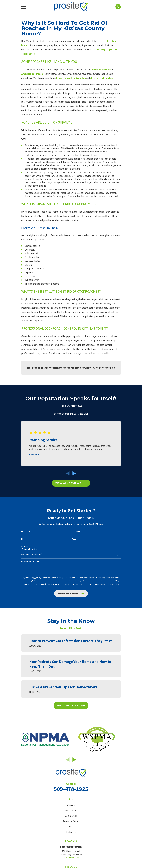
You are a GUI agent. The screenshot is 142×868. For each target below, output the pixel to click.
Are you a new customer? (32, 554)
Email (74, 539)
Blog (71, 827)
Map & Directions (71, 858)
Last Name (76, 531)
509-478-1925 (71, 789)
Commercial (71, 816)
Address (25, 547)
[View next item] (74, 473)
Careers (71, 805)
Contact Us (71, 832)
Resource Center (71, 821)
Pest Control (71, 811)
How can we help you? (30, 561)
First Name (26, 531)
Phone (24, 539)
